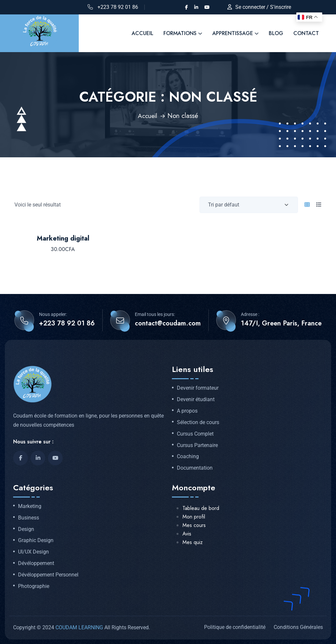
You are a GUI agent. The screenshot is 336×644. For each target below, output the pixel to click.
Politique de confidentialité (235, 627)
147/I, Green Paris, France (281, 323)
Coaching (188, 456)
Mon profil (194, 516)
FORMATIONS (180, 33)
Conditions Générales (298, 627)
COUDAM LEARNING (79, 627)
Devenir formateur (198, 388)
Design (26, 529)
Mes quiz (193, 542)
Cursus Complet (195, 434)
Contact (306, 33)
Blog (276, 33)
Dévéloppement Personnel (48, 575)
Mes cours (194, 525)
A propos (187, 411)
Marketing (30, 506)
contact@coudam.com (168, 323)
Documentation (195, 468)
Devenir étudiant (196, 399)
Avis (187, 533)
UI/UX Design (33, 552)
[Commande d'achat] (249, 205)
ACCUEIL (142, 33)
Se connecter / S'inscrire (263, 7)
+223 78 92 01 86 (118, 7)
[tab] (307, 205)
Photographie (34, 586)
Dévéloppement (36, 563)
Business (29, 517)
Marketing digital (63, 238)
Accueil (147, 116)
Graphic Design (36, 540)
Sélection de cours (198, 422)
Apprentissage (233, 33)
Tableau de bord (201, 508)
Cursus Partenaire (197, 445)
